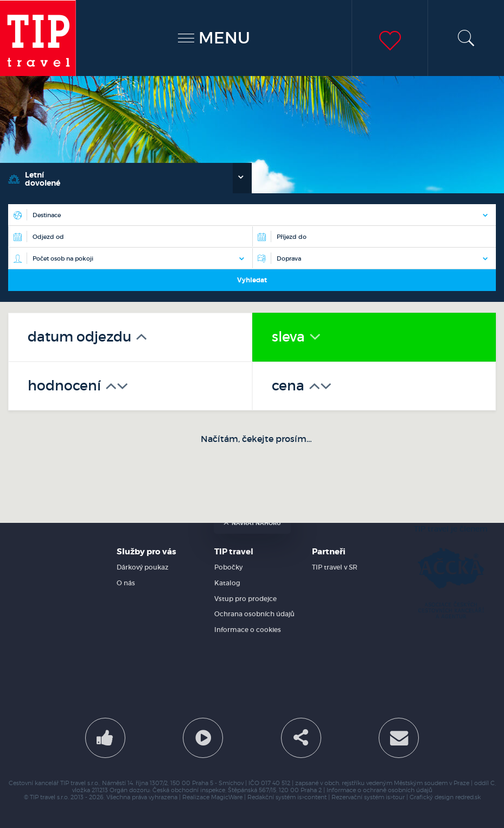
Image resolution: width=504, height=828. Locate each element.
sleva (290, 337)
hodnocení (66, 386)
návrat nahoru (252, 523)
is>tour (395, 797)
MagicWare (227, 797)
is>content (312, 797)
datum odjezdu (81, 337)
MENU (214, 38)
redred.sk (468, 797)
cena (290, 386)
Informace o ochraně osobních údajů (379, 790)
